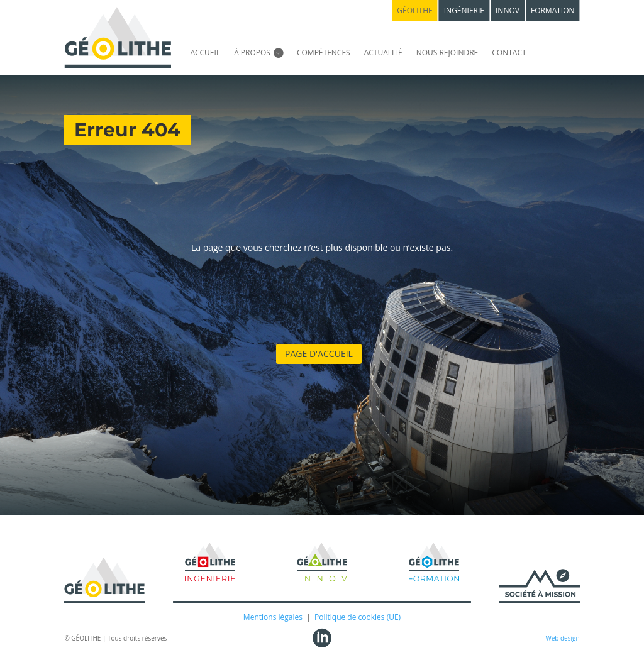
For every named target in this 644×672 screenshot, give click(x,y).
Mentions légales (273, 617)
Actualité (383, 52)
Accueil (205, 52)
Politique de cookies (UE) (358, 617)
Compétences (324, 52)
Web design (562, 638)
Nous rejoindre (447, 52)
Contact (509, 52)
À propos (252, 52)
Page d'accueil (319, 354)
